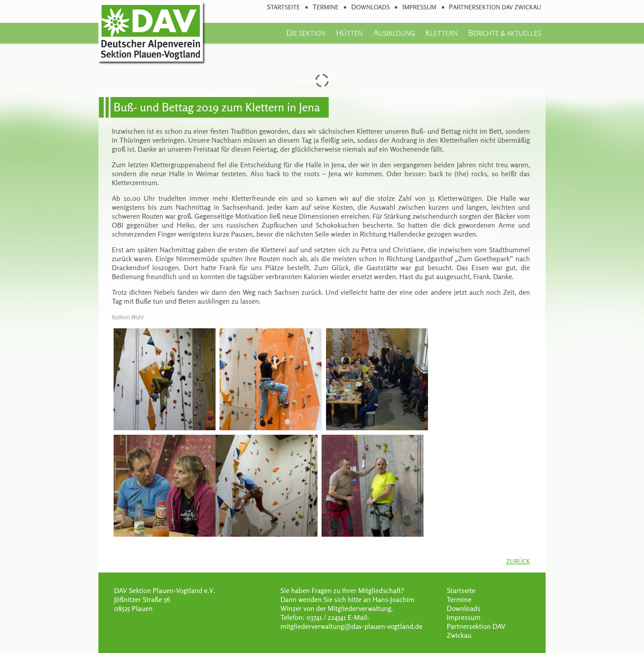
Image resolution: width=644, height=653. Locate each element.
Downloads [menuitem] (370, 7)
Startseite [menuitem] (284, 7)
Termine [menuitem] (326, 7)
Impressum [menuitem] (419, 7)
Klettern (442, 33)
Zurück (518, 561)
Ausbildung (394, 33)
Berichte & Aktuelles (505, 33)
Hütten (349, 33)
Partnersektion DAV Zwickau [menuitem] (495, 7)
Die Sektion (306, 33)
